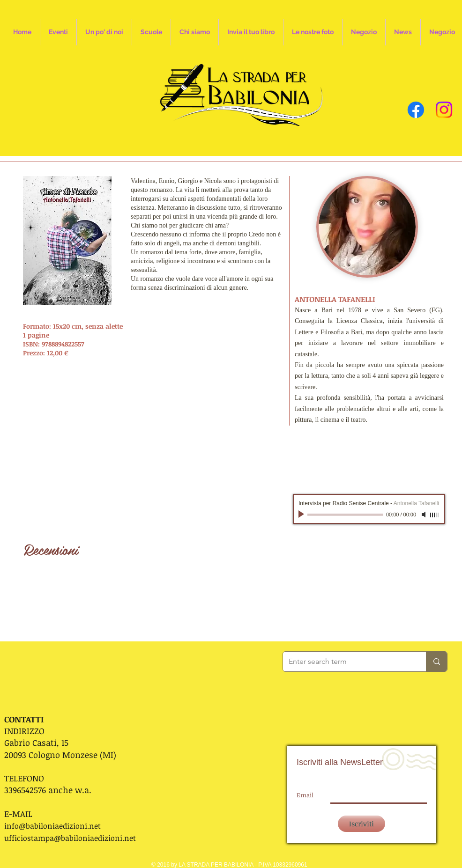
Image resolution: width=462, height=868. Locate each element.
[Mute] (425, 515)
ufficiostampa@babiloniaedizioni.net (70, 838)
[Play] (302, 515)
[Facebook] (416, 110)
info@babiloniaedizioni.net (52, 826)
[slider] (435, 515)
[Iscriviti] (361, 824)
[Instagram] (444, 110)
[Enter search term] (347, 662)
